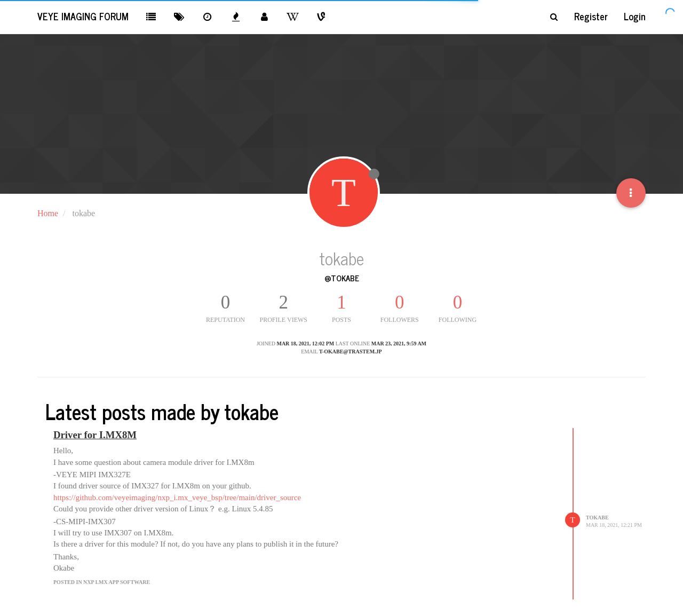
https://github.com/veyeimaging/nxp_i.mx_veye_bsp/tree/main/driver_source (177, 497)
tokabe (597, 518)
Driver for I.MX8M (95, 435)
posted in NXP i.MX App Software (102, 582)
